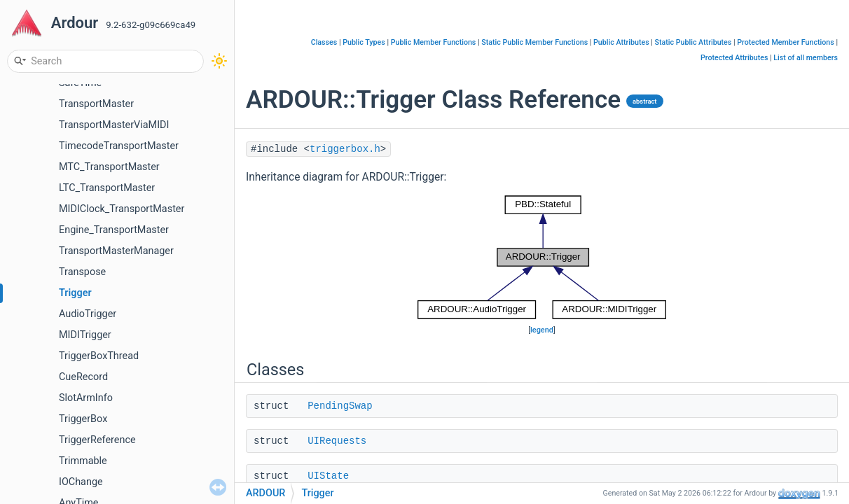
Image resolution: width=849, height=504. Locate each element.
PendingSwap (340, 406)
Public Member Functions (434, 42)
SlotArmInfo (86, 398)
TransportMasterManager (116, 251)
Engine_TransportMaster (114, 230)
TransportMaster (96, 104)
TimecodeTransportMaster (119, 146)
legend (542, 330)
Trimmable (83, 461)
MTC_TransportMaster (109, 167)
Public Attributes (621, 42)
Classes (324, 42)
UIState (328, 476)
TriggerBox (83, 419)
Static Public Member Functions (534, 42)
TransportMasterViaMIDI (114, 125)
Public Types (364, 42)
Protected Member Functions (786, 42)
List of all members (806, 58)
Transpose (82, 272)
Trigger (75, 293)
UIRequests (337, 441)
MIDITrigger (85, 335)
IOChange (81, 482)
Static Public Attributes (693, 42)
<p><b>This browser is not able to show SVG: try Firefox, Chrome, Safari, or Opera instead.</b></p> (542, 257)
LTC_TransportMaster (107, 188)
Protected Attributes (734, 58)
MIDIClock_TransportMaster (122, 209)
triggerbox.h (345, 149)
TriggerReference (97, 440)
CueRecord (83, 377)
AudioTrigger (88, 314)
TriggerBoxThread (99, 356)
